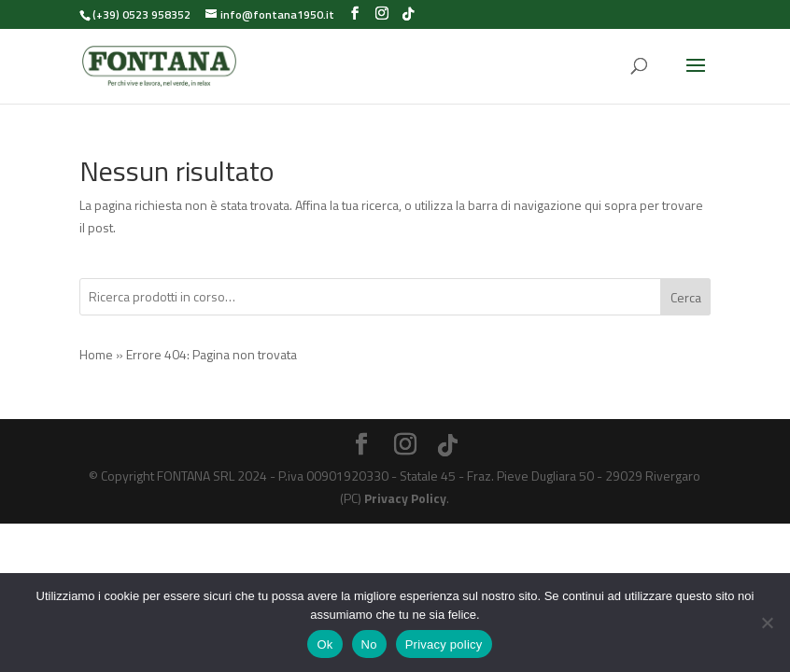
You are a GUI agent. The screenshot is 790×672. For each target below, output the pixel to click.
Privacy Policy (405, 498)
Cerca (686, 297)
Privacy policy (444, 644)
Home (96, 354)
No (369, 644)
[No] (767, 623)
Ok (324, 644)
